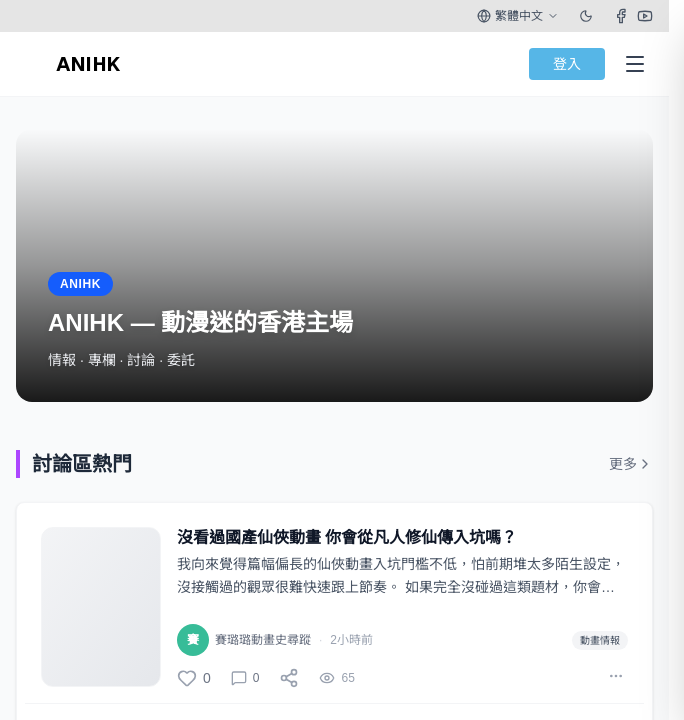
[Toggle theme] (586, 16)
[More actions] (616, 676)
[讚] (194, 678)
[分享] (289, 678)
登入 (567, 64)
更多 (631, 464)
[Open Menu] (635, 64)
